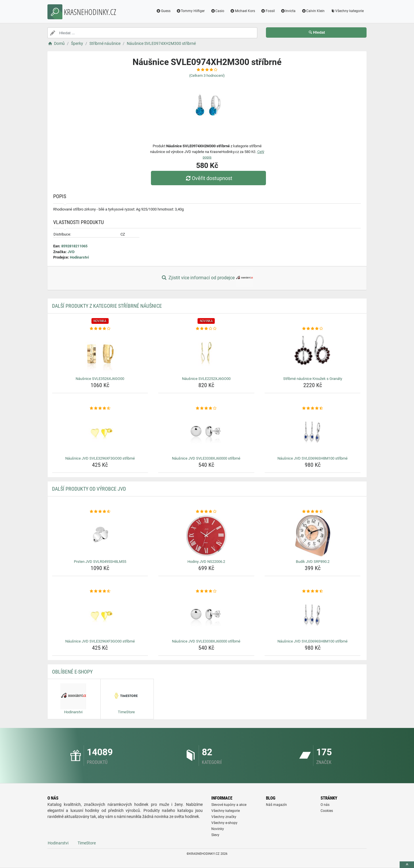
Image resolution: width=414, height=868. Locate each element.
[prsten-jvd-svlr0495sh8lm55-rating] (100, 512)
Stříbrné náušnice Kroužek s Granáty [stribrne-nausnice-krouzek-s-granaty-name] (313, 379)
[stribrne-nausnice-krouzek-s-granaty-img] (313, 353)
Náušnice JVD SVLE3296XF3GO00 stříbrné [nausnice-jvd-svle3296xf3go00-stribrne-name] (100, 458)
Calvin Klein (313, 11)
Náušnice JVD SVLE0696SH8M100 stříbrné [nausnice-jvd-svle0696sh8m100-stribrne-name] (313, 458)
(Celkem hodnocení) (207, 75)
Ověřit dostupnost (208, 178)
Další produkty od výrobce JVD (89, 489)
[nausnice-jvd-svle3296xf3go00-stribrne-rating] (100, 408)
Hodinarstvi (79, 257)
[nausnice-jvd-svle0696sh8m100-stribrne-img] (313, 433)
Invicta (288, 11)
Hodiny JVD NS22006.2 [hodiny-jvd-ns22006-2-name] (206, 562)
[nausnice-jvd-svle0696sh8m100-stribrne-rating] (313, 408)
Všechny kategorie (347, 11)
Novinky (218, 829)
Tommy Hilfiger (191, 11)
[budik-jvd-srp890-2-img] (313, 536)
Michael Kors (243, 11)
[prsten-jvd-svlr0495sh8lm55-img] (100, 536)
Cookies (327, 811)
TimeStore (87, 843)
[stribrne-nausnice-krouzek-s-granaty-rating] (313, 329)
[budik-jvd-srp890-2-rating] (313, 512)
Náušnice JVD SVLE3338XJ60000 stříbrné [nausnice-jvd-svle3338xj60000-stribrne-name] (206, 458)
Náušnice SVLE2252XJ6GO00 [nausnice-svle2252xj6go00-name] (206, 379)
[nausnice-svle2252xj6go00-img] (206, 353)
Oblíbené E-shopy (72, 672)
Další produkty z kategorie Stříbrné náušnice (107, 306)
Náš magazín (276, 805)
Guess (163, 11)
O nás (325, 805)
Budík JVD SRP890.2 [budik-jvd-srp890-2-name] (313, 562)
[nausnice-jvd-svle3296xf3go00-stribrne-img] (100, 433)
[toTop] (407, 865)
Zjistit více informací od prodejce (207, 278)
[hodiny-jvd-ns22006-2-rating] (206, 512)
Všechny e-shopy (224, 823)
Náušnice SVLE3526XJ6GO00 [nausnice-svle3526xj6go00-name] (100, 379)
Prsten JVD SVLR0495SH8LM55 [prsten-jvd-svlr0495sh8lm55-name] (100, 562)
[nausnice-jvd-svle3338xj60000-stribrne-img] (206, 433)
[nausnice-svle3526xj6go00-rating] (100, 329)
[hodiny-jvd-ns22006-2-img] (206, 536)
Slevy (215, 835)
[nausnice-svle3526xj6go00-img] (100, 353)
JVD (71, 252)
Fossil (268, 11)
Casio (217, 11)
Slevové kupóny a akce (229, 805)
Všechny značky (224, 817)
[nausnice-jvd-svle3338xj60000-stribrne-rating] (206, 408)
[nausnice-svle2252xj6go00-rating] (206, 329)
